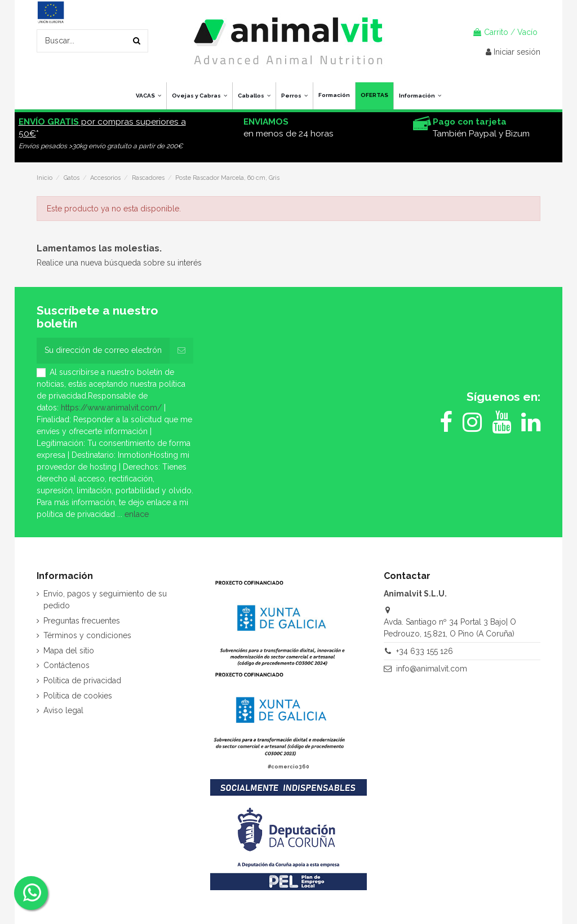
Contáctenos (66, 665)
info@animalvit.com (432, 669)
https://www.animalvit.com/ (111, 408)
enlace (137, 514)
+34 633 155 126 (425, 651)
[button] (420, 96)
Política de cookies (78, 696)
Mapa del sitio (69, 651)
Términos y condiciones (87, 635)
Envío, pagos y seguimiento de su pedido (105, 600)
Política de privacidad (82, 680)
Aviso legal (63, 710)
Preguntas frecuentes (82, 621)
